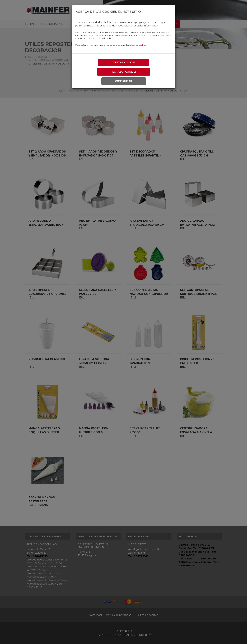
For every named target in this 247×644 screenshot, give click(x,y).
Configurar (124, 81)
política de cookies (137, 45)
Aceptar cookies (124, 62)
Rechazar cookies (124, 72)
